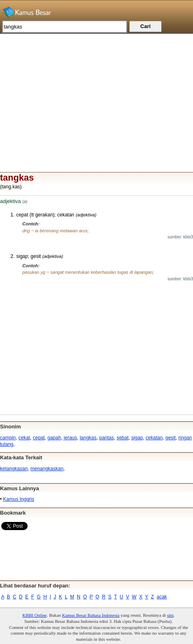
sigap (137, 438)
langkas (88, 438)
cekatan (154, 438)
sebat (123, 438)
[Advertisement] (96, 91)
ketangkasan (14, 469)
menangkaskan (47, 469)
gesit (170, 438)
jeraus (70, 438)
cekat (24, 438)
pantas (106, 438)
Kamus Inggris (19, 499)
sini (170, 615)
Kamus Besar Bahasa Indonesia (91, 615)
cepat (39, 438)
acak (162, 597)
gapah (54, 438)
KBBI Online (35, 615)
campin (8, 438)
